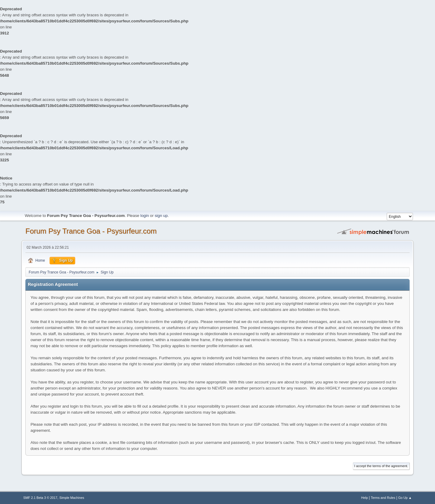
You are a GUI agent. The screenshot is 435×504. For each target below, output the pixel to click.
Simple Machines (72, 498)
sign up (161, 216)
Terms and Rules (383, 498)
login (145, 216)
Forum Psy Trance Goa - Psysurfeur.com (91, 231)
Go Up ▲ (405, 498)
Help (365, 498)
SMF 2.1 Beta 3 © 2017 (40, 498)
